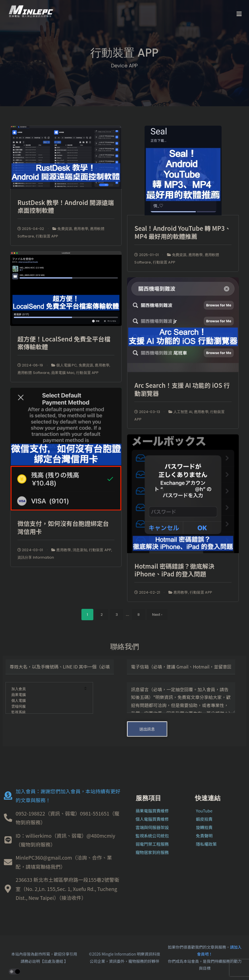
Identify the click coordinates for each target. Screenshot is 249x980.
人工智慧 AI (183, 412)
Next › (157, 615)
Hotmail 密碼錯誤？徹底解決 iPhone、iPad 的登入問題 (174, 570)
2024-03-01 (30, 550)
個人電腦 (46, 701)
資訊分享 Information (36, 557)
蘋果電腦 (46, 695)
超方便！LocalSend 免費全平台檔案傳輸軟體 (64, 343)
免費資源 (65, 229)
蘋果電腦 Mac (63, 373)
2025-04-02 (31, 229)
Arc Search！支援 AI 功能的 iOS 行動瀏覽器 (182, 389)
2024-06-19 (30, 365)
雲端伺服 (46, 707)
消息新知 (80, 550)
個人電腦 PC (66, 365)
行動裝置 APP (47, 236)
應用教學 (81, 229)
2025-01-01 (147, 255)
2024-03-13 (147, 412)
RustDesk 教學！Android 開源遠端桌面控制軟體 (66, 206)
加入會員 (46, 689)
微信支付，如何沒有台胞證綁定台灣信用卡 (63, 527)
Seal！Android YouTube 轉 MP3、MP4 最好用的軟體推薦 (183, 232)
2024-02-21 (147, 592)
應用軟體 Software (34, 373)
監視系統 (46, 712)
